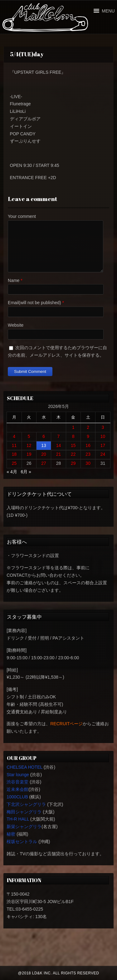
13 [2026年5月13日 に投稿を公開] (44, 445)
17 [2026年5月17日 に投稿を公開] (103, 445)
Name (14, 280)
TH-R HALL (18, 819)
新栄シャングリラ (24, 827)
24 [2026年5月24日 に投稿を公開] (103, 454)
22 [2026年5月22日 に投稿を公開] (73, 454)
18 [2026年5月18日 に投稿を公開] (14, 454)
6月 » (26, 472)
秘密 (11, 834)
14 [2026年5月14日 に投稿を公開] (59, 445)
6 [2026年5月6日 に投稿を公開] (44, 436)
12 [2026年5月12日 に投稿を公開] (29, 445)
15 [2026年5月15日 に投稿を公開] (73, 445)
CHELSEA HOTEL (24, 767)
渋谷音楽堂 (17, 782)
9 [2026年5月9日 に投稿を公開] (88, 436)
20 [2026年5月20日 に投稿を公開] (44, 454)
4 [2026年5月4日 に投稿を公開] (14, 436)
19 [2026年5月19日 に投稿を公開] (29, 454)
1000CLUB (17, 797)
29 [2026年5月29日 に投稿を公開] (73, 463)
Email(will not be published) (34, 303)
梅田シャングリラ (24, 812)
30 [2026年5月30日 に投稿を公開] (88, 463)
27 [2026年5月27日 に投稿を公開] (44, 463)
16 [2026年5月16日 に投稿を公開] (88, 445)
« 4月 (12, 472)
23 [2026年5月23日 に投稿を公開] (88, 454)
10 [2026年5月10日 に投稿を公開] (103, 436)
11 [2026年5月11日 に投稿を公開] (14, 445)
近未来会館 (17, 789)
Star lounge (18, 775)
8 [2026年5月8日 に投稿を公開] (73, 436)
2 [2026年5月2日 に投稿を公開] (88, 427)
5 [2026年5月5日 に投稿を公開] (29, 436)
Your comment (22, 216)
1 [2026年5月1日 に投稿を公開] (73, 427)
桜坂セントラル (22, 842)
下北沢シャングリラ (26, 804)
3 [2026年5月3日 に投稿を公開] (103, 427)
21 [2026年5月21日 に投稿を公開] (59, 454)
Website (16, 325)
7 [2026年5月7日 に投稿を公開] (59, 436)
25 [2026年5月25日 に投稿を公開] (14, 463)
